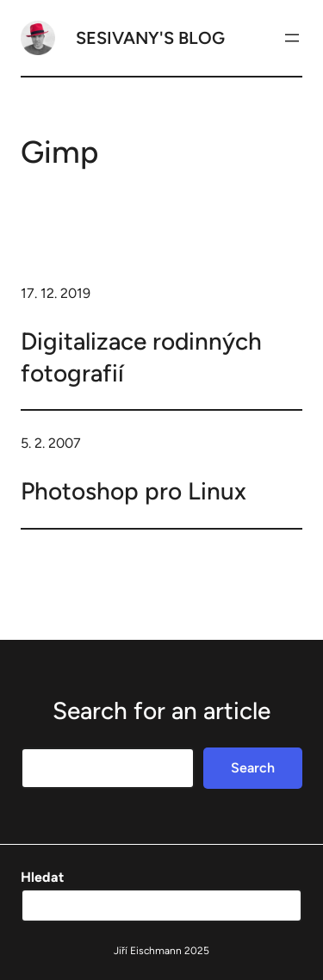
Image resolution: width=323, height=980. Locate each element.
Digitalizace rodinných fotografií (141, 357)
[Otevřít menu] (292, 38)
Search (253, 768)
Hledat (42, 877)
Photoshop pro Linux (134, 491)
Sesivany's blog (150, 38)
